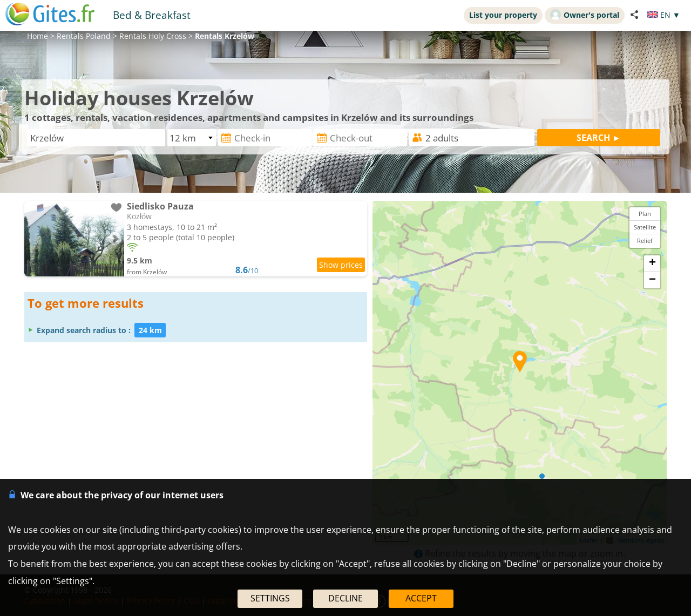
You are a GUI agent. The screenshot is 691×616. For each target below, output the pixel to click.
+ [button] (652, 263)
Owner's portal (585, 15)
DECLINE (345, 598)
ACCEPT (421, 598)
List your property (503, 15)
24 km (150, 330)
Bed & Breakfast (152, 15)
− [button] (652, 280)
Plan (645, 214)
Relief (645, 241)
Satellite (645, 227)
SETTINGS (270, 598)
